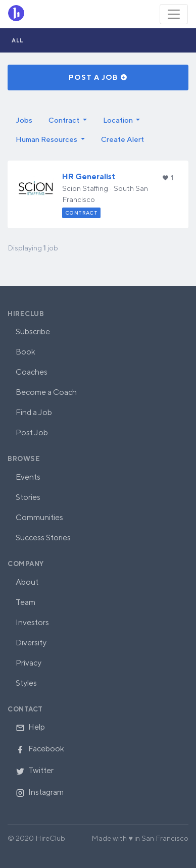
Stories (28, 497)
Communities (39, 517)
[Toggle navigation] (174, 14)
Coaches (32, 372)
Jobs (24, 120)
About (27, 582)
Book (26, 352)
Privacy (29, 663)
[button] (68, 120)
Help (30, 727)
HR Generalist (89, 176)
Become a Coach (46, 392)
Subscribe (33, 331)
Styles (26, 683)
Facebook (40, 749)
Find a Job (34, 412)
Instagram (40, 792)
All (18, 40)
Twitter (35, 770)
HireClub (26, 314)
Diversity (31, 643)
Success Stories (43, 538)
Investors (32, 622)
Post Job (32, 432)
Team (26, 602)
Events (28, 477)
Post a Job (98, 77)
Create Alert (122, 139)
